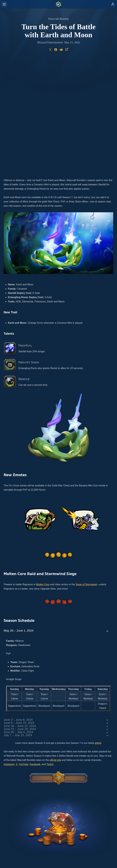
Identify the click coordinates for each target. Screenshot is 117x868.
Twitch (50, 650)
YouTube (24, 650)
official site (55, 646)
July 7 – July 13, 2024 (18, 621)
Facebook (35, 650)
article (98, 629)
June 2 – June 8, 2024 (18, 606)
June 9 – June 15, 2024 (19, 609)
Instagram (9, 650)
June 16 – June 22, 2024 (20, 612)
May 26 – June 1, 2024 (19, 516)
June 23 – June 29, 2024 (20, 615)
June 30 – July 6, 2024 (18, 618)
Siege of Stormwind (86, 470)
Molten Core (43, 470)
